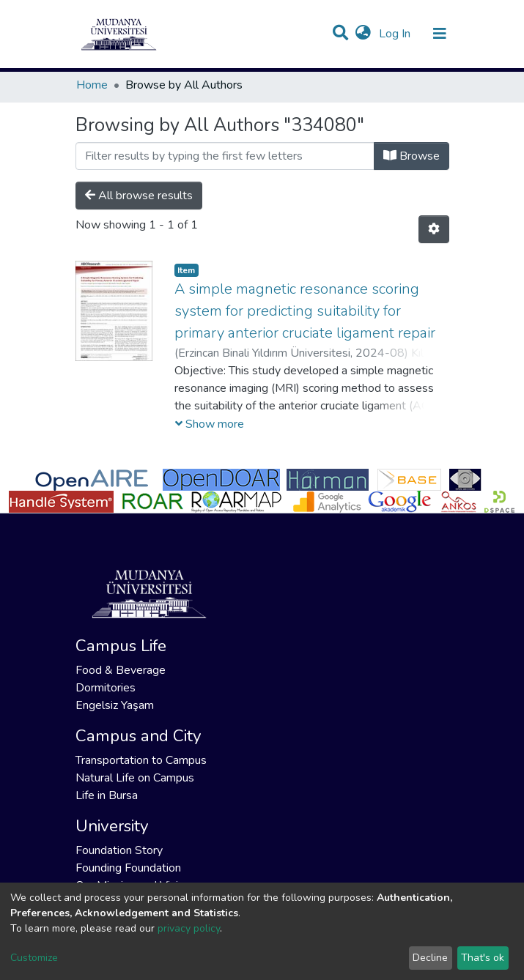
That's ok (483, 958)
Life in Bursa (107, 795)
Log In (396, 34)
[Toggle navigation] (440, 34)
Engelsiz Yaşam (115, 705)
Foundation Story (119, 850)
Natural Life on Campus (135, 778)
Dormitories (106, 688)
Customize (34, 958)
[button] (363, 34)
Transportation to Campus (141, 760)
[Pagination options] (434, 229)
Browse (412, 156)
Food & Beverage (121, 670)
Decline (430, 958)
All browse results (139, 196)
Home (92, 85)
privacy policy (189, 928)
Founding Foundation (128, 868)
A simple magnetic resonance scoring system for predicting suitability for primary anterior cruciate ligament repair (305, 311)
